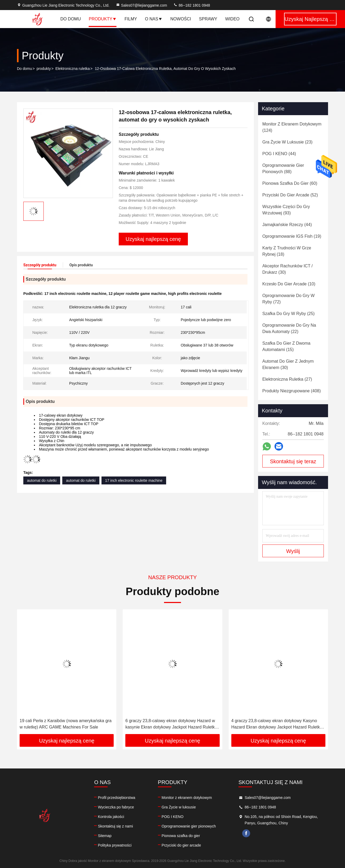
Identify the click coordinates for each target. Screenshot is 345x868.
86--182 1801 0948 (192, 5)
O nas (154, 19)
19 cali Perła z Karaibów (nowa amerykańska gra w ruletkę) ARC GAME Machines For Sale (66, 724)
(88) (283, 168)
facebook (246, 833)
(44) (279, 154)
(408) (292, 391)
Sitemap (105, 836)
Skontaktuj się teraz (293, 461)
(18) (287, 251)
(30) (287, 269)
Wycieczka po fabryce (116, 807)
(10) (289, 284)
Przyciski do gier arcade (181, 845)
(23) (287, 142)
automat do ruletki (42, 480)
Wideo (232, 19)
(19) (292, 236)
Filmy (131, 19)
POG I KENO (172, 817)
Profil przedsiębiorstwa (116, 798)
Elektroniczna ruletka (73, 69)
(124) (292, 127)
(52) (290, 195)
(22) (289, 328)
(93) (286, 210)
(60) (290, 183)
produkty (44, 69)
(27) (287, 379)
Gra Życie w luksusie (179, 807)
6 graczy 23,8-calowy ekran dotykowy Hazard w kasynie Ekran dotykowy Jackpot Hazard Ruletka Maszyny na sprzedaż (171, 724)
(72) (288, 299)
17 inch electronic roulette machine (134, 480)
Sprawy (208, 19)
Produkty (103, 19)
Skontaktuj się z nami (115, 826)
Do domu (71, 19)
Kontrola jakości (111, 817)
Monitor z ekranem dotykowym (187, 798)
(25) (288, 314)
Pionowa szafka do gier (181, 836)
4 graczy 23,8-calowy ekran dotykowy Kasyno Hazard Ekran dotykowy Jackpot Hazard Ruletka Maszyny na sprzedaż (277, 724)
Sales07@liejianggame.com (141, 5)
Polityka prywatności (115, 845)
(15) (286, 346)
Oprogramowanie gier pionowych (189, 826)
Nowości (181, 19)
